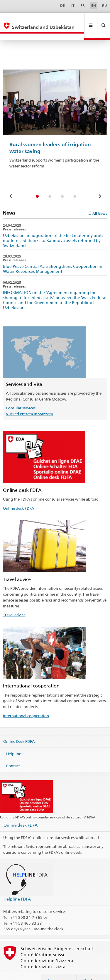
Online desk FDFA (18, 496)
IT (73, 5)
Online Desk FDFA (19, 729)
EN (94, 5)
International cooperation (26, 703)
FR (83, 5)
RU (105, 5)
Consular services (21, 395)
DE (62, 5)
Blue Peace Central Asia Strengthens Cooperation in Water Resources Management (53, 256)
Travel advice (14, 602)
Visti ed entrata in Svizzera (29, 401)
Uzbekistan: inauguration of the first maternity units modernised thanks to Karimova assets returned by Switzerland (53, 228)
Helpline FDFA (17, 886)
